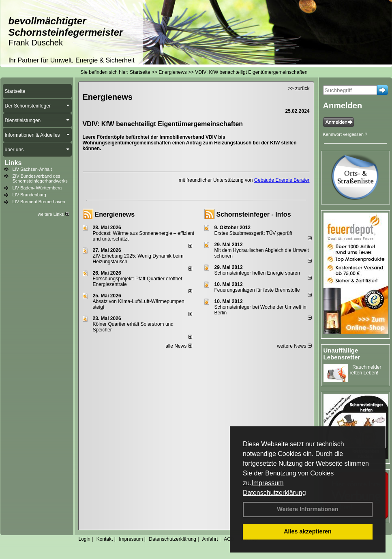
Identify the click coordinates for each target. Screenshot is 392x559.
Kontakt (105, 539)
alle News (179, 346)
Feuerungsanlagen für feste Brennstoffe (257, 290)
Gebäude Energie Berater (282, 180)
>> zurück (299, 88)
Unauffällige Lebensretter (342, 354)
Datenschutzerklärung (274, 493)
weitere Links (53, 214)
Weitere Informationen (308, 509)
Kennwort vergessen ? (345, 134)
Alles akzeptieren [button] (308, 531)
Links (13, 163)
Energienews (115, 214)
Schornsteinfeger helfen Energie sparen (257, 273)
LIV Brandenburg (29, 195)
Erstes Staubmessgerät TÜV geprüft (254, 233)
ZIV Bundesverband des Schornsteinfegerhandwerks (40, 178)
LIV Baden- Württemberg (37, 188)
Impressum (267, 483)
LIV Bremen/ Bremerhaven (39, 202)
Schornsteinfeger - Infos (254, 214)
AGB (229, 539)
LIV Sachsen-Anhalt (32, 169)
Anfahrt (210, 539)
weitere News (294, 346)
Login (85, 539)
